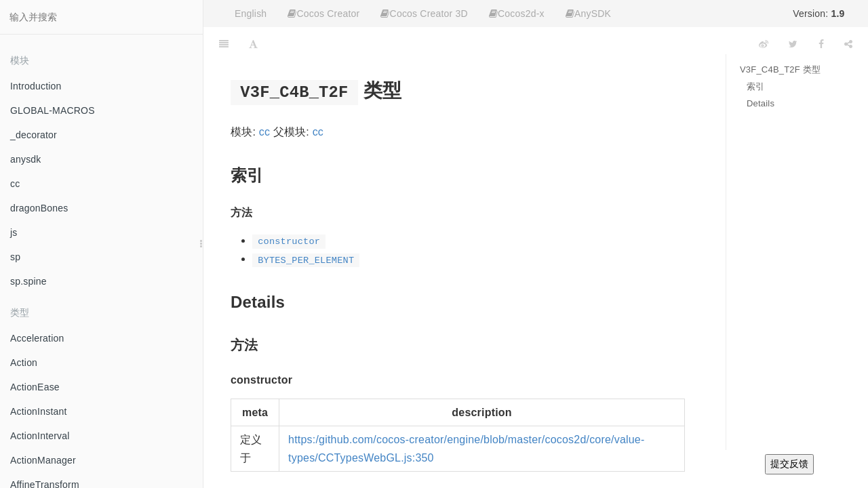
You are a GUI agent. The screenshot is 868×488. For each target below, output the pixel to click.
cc (15, 184)
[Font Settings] (253, 44)
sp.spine (28, 281)
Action (24, 363)
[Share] (848, 44)
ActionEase (35, 387)
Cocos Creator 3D (424, 14)
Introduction (36, 86)
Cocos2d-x (517, 14)
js (14, 232)
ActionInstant (39, 411)
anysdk (26, 159)
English (251, 14)
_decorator (34, 135)
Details (761, 103)
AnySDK (588, 14)
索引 (755, 86)
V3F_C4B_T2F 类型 (780, 69)
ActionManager (43, 460)
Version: (818, 14)
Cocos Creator (323, 14)
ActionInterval (40, 436)
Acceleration (37, 338)
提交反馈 (789, 464)
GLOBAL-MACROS (53, 110)
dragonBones (39, 208)
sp (15, 257)
